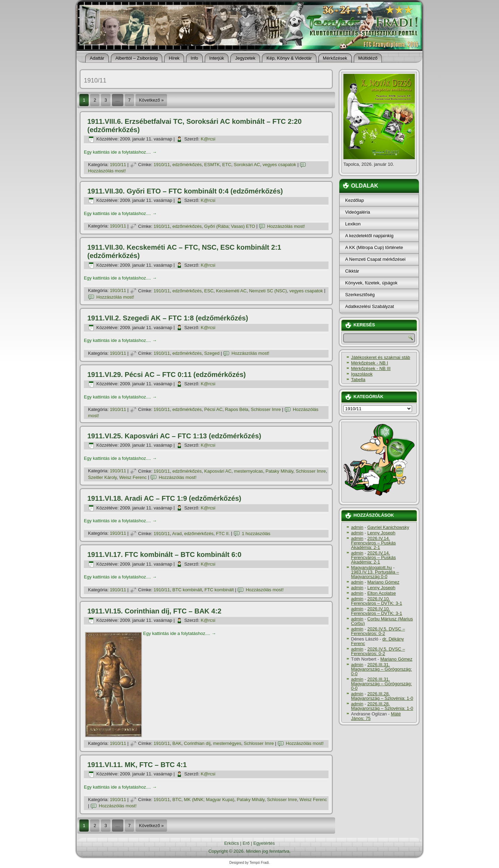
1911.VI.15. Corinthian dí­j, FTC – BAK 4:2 (154, 611)
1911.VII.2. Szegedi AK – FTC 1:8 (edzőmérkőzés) (168, 318)
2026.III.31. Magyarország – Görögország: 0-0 (382, 669)
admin (357, 527)
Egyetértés (264, 843)
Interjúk (217, 58)
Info (194, 58)
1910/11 (118, 165)
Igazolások (362, 374)
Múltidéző (368, 58)
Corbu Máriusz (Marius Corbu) (382, 621)
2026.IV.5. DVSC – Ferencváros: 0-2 (378, 631)
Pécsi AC (213, 409)
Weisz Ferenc (133, 477)
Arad (177, 534)
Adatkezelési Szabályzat (370, 306)
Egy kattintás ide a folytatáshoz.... (120, 152)
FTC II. (223, 534)
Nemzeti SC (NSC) (268, 291)
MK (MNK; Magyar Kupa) (209, 800)
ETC (227, 165)
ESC (209, 291)
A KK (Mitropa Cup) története (374, 247)
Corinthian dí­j (197, 743)
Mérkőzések (335, 58)
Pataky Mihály (279, 471)
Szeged (212, 353)
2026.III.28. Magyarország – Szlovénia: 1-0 (382, 696)
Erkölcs (232, 843)
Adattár (97, 58)
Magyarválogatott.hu (371, 568)
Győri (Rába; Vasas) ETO (230, 226)
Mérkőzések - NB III (371, 368)
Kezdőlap (354, 200)
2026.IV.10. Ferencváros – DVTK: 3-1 (377, 601)
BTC (177, 800)
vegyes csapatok (279, 165)
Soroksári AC (247, 165)
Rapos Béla (237, 409)
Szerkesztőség (360, 295)
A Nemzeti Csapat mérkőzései (375, 259)
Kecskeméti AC (231, 291)
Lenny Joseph (381, 533)
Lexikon (353, 224)
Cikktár (352, 271)
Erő (246, 843)
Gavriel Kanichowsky (388, 527)
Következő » (151, 100)
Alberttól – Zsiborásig (137, 58)
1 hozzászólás (256, 534)
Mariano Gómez (383, 582)
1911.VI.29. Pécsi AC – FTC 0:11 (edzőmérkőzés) (167, 375)
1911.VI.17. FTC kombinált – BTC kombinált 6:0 (164, 555)
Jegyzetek (245, 58)
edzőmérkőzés (187, 165)
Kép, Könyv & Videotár (289, 58)
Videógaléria (358, 212)
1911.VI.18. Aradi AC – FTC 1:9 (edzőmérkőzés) (164, 498)
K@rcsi (208, 139)
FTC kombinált (219, 590)
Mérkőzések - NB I (370, 363)
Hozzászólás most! (107, 171)
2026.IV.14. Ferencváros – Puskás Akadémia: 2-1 (373, 543)
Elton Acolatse (382, 593)
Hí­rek (174, 58)
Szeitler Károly (102, 477)
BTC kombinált (187, 590)
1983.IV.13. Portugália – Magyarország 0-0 (375, 574)
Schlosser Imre (266, 409)
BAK (177, 743)
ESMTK (212, 165)
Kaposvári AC (218, 471)
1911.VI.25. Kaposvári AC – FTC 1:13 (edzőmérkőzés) (174, 436)
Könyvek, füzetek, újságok (371, 283)
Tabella (358, 380)
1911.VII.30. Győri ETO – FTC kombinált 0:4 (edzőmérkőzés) (185, 191)
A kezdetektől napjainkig (369, 236)
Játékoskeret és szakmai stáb (381, 357)
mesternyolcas (248, 471)
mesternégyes (227, 743)
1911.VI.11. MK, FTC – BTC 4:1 (137, 765)
